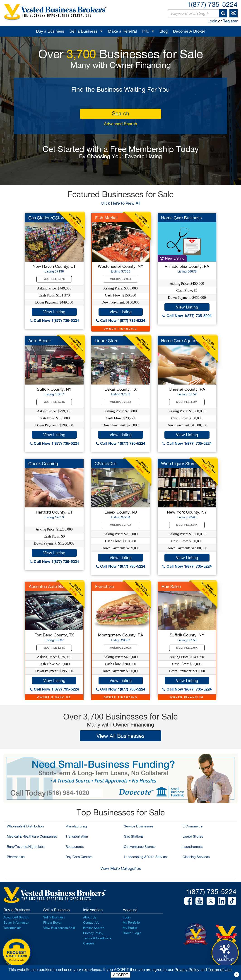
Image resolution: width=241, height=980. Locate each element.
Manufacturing (76, 826)
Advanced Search (120, 124)
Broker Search (94, 928)
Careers (89, 943)
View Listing (54, 312)
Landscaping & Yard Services (146, 857)
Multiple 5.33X (54, 402)
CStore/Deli (106, 464)
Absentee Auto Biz (46, 586)
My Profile (130, 928)
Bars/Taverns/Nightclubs (26, 847)
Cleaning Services (196, 857)
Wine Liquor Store (178, 464)
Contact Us (91, 923)
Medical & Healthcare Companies (32, 836)
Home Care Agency (180, 341)
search (120, 113)
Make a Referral (122, 31)
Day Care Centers (79, 857)
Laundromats (193, 847)
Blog (164, 31)
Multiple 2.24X (187, 525)
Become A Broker (189, 31)
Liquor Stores (193, 836)
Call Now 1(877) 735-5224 (54, 320)
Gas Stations (134, 836)
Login (212, 21)
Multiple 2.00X (120, 279)
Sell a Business (83, 31)
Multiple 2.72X (120, 525)
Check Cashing (43, 464)
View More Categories (121, 868)
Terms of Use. (220, 970)
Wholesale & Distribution (25, 826)
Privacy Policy (93, 933)
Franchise (105, 586)
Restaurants (75, 847)
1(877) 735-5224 (212, 4)
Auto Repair (40, 341)
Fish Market (106, 218)
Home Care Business (181, 218)
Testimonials (12, 928)
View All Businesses (120, 736)
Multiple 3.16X (120, 402)
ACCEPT (120, 975)
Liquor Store (106, 341)
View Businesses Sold (59, 928)
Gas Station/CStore (47, 218)
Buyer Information (16, 923)
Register (230, 21)
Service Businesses (139, 826)
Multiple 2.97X (54, 279)
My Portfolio (131, 923)
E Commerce (193, 826)
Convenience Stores (139, 847)
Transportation (77, 836)
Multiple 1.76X (187, 648)
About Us (90, 917)
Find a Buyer (52, 923)
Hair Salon (171, 586)
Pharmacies (16, 857)
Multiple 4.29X (187, 402)
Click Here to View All (120, 203)
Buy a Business (50, 31)
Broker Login (132, 933)
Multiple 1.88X (54, 648)
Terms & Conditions (97, 938)
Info (146, 31)
